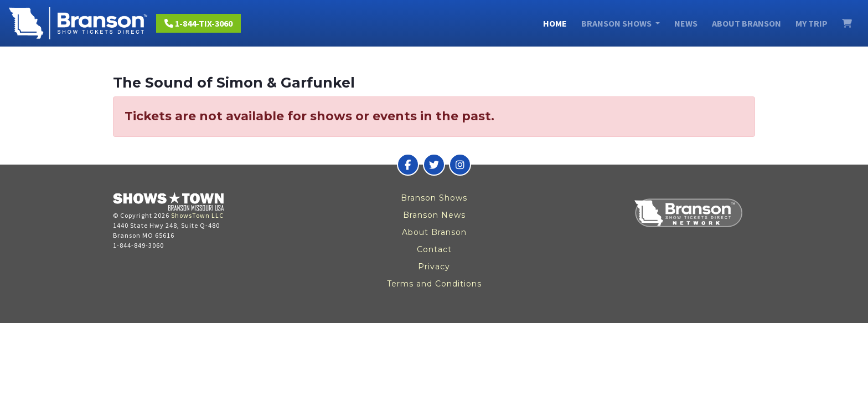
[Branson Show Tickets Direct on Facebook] (408, 165)
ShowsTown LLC (197, 215)
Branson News (434, 215)
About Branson (746, 23)
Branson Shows (434, 198)
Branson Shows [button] (617, 23)
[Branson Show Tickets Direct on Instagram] (460, 165)
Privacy (434, 267)
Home (555, 23)
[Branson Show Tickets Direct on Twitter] (434, 165)
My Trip (812, 23)
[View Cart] (847, 23)
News (686, 23)
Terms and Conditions (434, 284)
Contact (434, 249)
